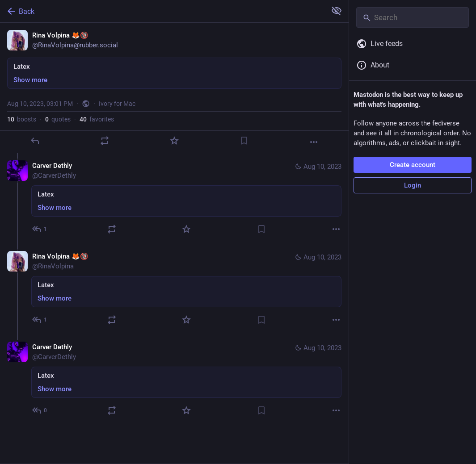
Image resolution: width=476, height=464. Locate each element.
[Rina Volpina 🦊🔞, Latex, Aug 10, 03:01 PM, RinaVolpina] (174, 88)
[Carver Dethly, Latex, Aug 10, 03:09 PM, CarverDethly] (174, 380)
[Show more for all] (337, 11)
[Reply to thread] (40, 229)
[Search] (413, 17)
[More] (314, 142)
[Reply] (35, 141)
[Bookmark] (244, 141)
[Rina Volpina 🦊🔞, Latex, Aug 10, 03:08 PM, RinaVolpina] (174, 289)
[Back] (162, 11)
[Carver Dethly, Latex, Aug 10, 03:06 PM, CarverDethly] (174, 199)
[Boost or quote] (105, 141)
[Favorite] (174, 141)
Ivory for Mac (117, 104)
